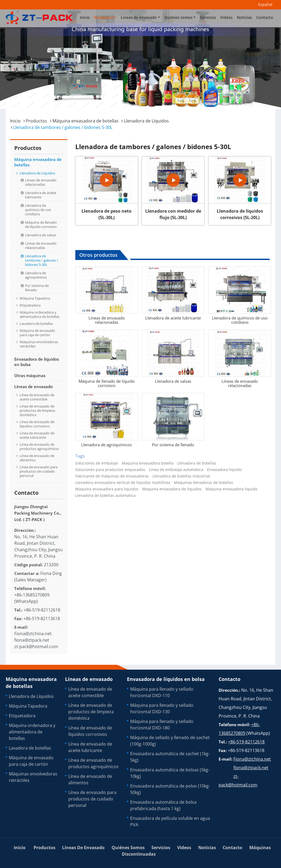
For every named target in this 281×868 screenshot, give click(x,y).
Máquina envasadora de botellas (86, 121)
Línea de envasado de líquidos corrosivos (37, 424)
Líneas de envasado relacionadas (107, 320)
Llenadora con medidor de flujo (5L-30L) (173, 214)
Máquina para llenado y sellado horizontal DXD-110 (162, 692)
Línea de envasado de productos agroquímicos (39, 447)
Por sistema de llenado (173, 445)
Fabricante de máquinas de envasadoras (112, 476)
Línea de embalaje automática (176, 470)
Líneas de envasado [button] (139, 17)
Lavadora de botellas (36, 324)
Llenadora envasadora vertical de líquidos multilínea (123, 483)
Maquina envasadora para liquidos (107, 489)
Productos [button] (104, 17)
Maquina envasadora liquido (231, 489)
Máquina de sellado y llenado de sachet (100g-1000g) (170, 741)
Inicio (85, 17)
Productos (36, 121)
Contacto (265, 17)
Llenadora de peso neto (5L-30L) (106, 214)
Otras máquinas (30, 375)
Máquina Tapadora (35, 298)
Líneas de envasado (33, 386)
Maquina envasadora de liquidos (172, 489)
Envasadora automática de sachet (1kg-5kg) (170, 757)
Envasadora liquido (224, 470)
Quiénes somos (128, 848)
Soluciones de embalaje (97, 463)
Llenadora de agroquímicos (106, 445)
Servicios (208, 17)
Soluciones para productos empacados (110, 470)
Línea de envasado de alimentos (37, 458)
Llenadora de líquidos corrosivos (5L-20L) (240, 214)
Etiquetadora (30, 305)
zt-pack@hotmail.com (36, 646)
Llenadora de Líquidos (146, 121)
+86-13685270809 (32, 595)
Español (265, 4)
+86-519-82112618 (42, 610)
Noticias (244, 17)
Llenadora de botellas (197, 463)
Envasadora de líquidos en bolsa (37, 362)
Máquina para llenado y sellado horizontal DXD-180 (162, 725)
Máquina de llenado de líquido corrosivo (107, 383)
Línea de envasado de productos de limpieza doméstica (37, 410)
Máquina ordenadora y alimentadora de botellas (40, 314)
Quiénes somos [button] (178, 17)
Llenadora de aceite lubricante (173, 318)
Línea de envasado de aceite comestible (37, 397)
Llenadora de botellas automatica (105, 496)
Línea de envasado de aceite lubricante (37, 435)
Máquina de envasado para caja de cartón (37, 333)
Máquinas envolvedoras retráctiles (39, 344)
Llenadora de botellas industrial (181, 476)
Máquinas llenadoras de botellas (204, 483)
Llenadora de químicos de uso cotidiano (240, 320)
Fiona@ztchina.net (33, 634)
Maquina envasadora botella (148, 463)
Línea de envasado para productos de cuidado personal (39, 471)
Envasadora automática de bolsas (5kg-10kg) (170, 773)
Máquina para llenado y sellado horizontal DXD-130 (162, 708)
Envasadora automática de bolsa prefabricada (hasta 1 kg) (163, 805)
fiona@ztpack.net (32, 640)
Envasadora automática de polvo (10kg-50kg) (170, 789)
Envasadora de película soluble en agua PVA (170, 821)
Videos (226, 17)
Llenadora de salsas (173, 381)
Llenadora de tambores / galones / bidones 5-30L (42, 260)
